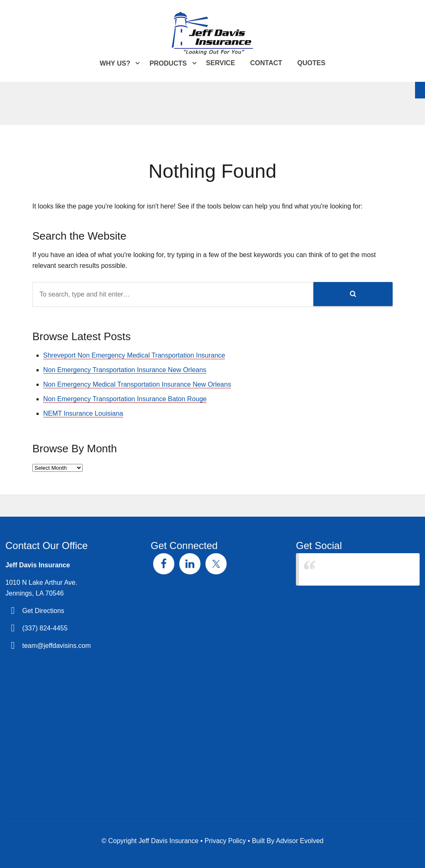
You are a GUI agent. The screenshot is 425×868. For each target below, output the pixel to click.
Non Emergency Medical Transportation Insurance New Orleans (137, 384)
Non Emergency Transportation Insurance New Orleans (125, 370)
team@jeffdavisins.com (56, 646)
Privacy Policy (225, 841)
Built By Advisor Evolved (288, 841)
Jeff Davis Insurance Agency (352, 569)
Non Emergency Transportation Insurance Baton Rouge (125, 399)
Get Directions (43, 611)
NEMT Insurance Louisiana (83, 413)
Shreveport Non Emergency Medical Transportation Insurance (134, 355)
